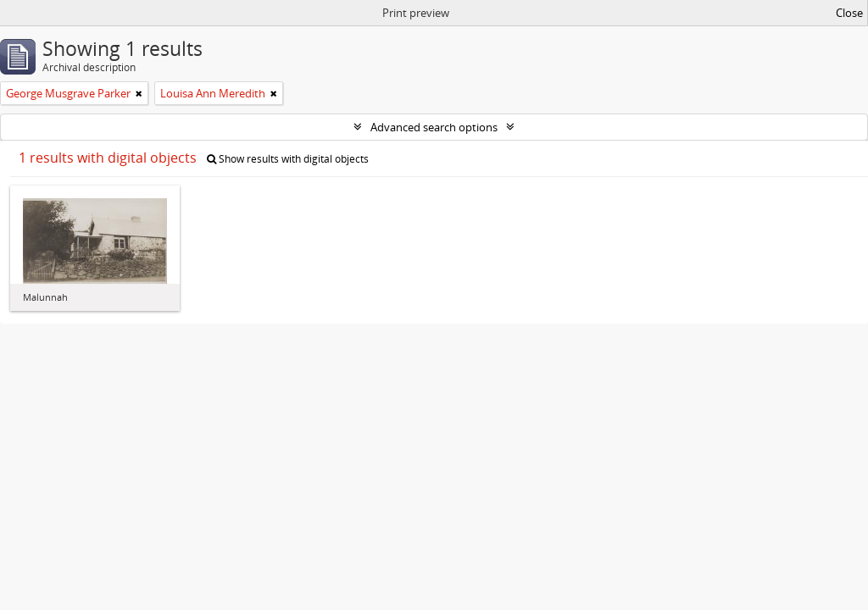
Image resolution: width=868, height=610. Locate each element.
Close (849, 13)
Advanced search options (434, 127)
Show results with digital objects (288, 159)
